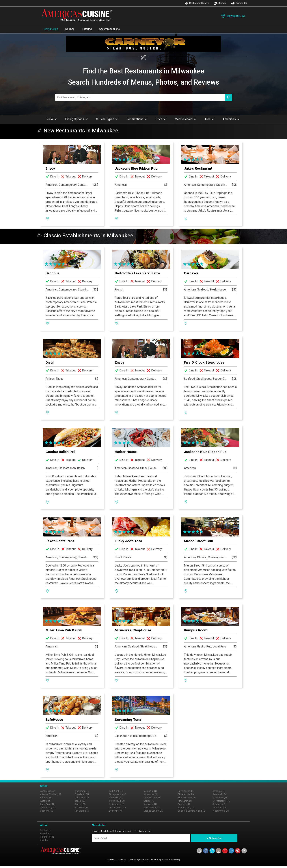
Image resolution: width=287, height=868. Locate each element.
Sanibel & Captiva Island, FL (192, 811)
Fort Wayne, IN (82, 811)
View (52, 119)
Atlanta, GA (46, 798)
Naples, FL (149, 801)
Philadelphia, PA (186, 794)
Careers (220, 3)
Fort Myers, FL (81, 808)
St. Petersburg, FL (221, 801)
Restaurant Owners (197, 3)
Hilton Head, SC (117, 801)
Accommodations (109, 29)
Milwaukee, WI (233, 16)
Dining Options (77, 119)
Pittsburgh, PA (185, 801)
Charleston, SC (48, 808)
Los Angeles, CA (117, 808)
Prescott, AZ (184, 804)
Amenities (231, 119)
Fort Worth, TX (116, 791)
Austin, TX (45, 801)
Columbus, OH (82, 798)
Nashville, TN (150, 804)
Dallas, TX (80, 801)
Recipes (70, 29)
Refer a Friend (47, 837)
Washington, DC (221, 811)
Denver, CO (80, 804)
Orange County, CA (153, 811)
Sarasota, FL (219, 791)
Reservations (137, 119)
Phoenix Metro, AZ (187, 798)
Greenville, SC (116, 798)
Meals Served (186, 119)
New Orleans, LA (152, 808)
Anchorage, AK (48, 791)
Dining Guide (51, 29)
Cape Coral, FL (47, 804)
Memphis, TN (150, 791)
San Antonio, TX (186, 808)
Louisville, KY (116, 811)
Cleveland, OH (82, 794)
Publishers (45, 834)
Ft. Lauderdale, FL (118, 794)
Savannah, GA (220, 794)
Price (161, 119)
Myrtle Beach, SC (152, 798)
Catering (87, 29)
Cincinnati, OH (82, 791)
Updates (44, 840)
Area (209, 119)
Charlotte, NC (47, 811)
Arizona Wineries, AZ (51, 794)
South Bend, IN (220, 798)
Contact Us (239, 3)
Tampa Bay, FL (220, 808)
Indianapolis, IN (117, 804)
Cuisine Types (107, 119)
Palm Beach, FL (186, 791)
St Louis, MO (219, 804)
